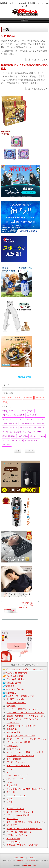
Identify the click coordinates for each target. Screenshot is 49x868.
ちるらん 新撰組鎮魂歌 (16, 673)
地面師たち (12, 729)
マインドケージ (14, 842)
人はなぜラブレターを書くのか (21, 726)
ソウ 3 (9, 805)
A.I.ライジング (13, 839)
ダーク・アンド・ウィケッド (20, 812)
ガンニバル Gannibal (16, 703)
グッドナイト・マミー (17, 762)
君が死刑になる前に (16, 699)
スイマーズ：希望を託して (19, 832)
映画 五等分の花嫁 (14, 676)
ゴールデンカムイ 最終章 (18, 742)
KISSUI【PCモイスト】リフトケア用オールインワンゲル (27, 605)
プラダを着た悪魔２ (15, 679)
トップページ (19, 858)
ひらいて (11, 769)
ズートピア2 (12, 746)
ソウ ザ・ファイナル (16, 795)
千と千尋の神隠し (15, 759)
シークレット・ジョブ (17, 775)
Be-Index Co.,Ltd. (30, 865)
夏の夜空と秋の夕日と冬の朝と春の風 (24, 829)
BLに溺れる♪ (8, 36)
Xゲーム (10, 772)
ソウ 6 (9, 799)
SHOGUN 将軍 (14, 732)
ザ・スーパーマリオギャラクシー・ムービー (27, 669)
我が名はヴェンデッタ (17, 835)
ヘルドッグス (13, 722)
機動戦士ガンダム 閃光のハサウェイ (24, 719)
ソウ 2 (9, 802)
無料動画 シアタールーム (26, 860)
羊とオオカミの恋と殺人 (18, 766)
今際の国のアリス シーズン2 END (22, 845)
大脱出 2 (10, 686)
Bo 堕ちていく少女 (15, 809)
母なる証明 (12, 785)
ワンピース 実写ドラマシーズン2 (22, 709)
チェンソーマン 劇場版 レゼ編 (20, 696)
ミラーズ (11, 792)
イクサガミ (11, 693)
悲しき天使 (12, 825)
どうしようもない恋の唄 (18, 815)
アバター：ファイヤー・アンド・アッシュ (26, 739)
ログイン (32, 858)
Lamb (9, 782)
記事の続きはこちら (37, 60)
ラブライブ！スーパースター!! (21, 736)
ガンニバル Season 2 (16, 689)
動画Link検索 (24, 377)
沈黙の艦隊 (12, 706)
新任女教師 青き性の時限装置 (20, 756)
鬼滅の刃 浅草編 (13, 683)
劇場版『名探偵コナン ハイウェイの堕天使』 (28, 716)
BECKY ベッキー (15, 749)
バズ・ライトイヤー (16, 779)
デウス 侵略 (12, 819)
